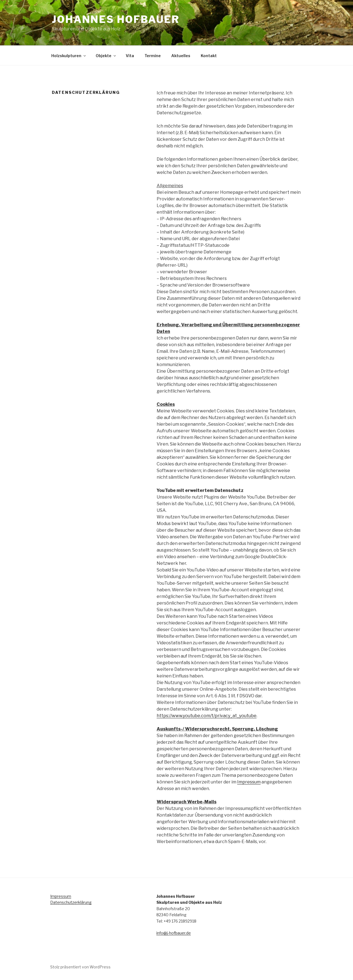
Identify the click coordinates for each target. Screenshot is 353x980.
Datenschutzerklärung (71, 902)
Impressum (249, 782)
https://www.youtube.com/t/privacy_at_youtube (207, 716)
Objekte (106, 56)
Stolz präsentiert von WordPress (80, 967)
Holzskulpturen (69, 56)
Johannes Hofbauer (116, 19)
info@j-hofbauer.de (174, 933)
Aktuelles (181, 56)
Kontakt (209, 56)
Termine (153, 56)
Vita (130, 56)
